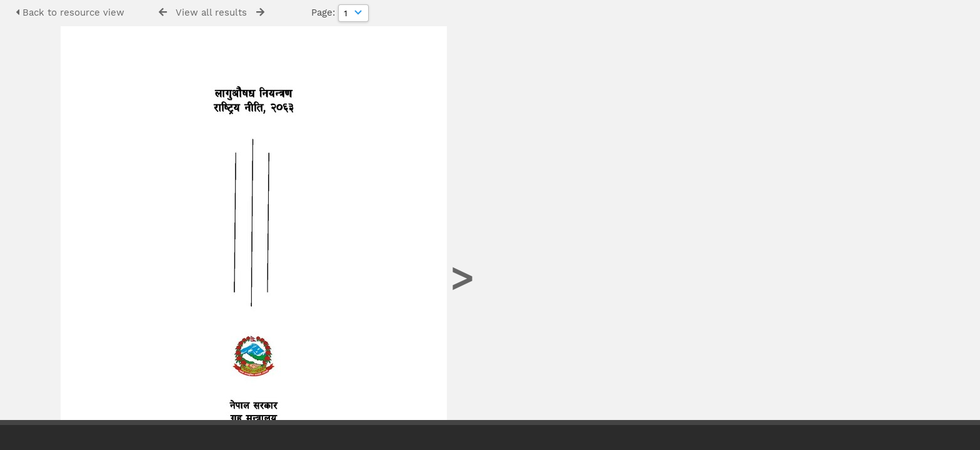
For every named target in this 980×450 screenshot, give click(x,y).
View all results (211, 12)
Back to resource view (70, 12)
